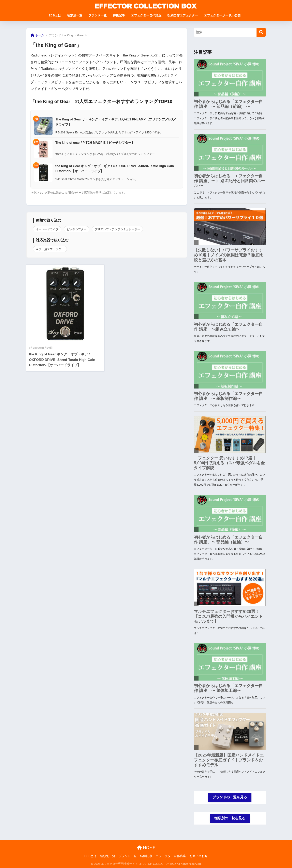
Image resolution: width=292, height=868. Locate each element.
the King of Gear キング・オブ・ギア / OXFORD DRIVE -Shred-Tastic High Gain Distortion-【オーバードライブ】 (115, 169)
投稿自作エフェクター (183, 15)
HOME (146, 848)
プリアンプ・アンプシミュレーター (117, 229)
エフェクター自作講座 (146, 15)
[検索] (261, 32)
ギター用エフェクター (50, 249)
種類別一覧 (75, 15)
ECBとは (55, 15)
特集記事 (119, 15)
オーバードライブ (47, 229)
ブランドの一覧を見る (230, 797)
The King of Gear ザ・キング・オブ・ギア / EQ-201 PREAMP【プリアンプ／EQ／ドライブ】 (116, 122)
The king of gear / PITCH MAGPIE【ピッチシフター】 (95, 143)
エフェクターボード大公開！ (224, 15)
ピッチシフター (77, 229)
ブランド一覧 (98, 15)
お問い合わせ (199, 856)
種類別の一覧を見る (230, 818)
